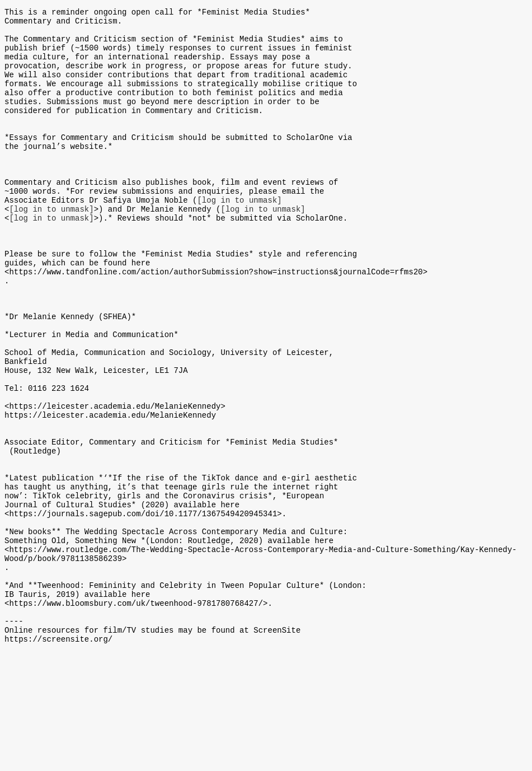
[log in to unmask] (239, 237)
